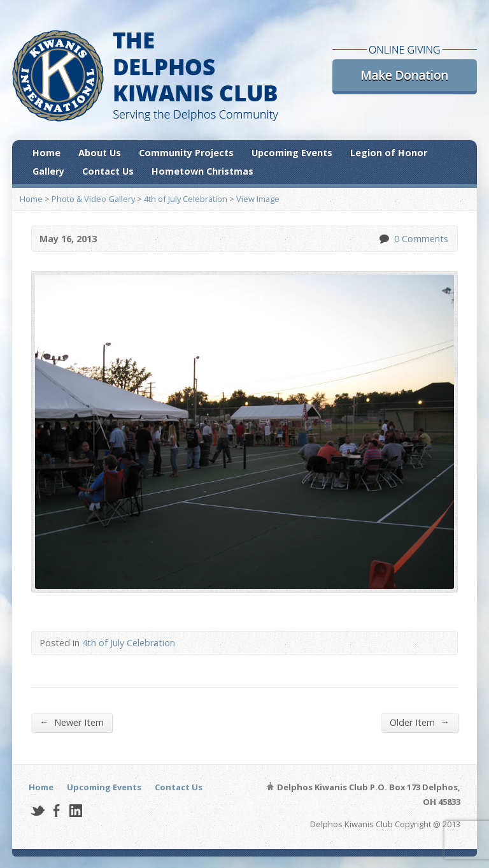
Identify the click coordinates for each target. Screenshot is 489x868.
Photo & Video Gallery (93, 199)
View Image (258, 199)
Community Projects (186, 153)
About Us (100, 153)
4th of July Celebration (186, 199)
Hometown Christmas (202, 171)
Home (46, 153)
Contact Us (108, 171)
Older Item (419, 722)
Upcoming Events (292, 153)
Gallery (48, 171)
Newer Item (71, 722)
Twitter (37, 810)
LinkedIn (75, 810)
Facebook (56, 810)
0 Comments (384, 239)
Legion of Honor (389, 153)
